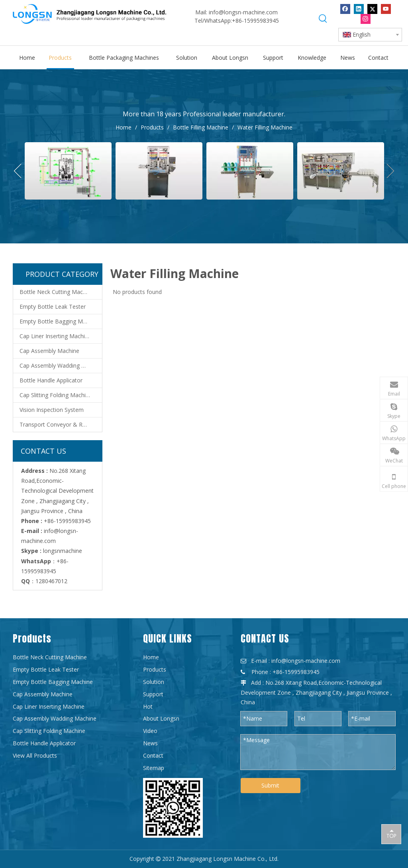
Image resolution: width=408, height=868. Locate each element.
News (150, 743)
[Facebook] (345, 9)
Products (155, 669)
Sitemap (154, 768)
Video (150, 731)
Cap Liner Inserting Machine (55, 336)
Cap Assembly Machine (49, 351)
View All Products (35, 755)
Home (151, 657)
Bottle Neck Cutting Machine (57, 292)
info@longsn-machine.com (243, 12)
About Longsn (161, 718)
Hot (148, 706)
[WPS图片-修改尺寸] (173, 808)
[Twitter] (372, 9)
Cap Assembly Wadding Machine (61, 365)
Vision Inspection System (52, 410)
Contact (153, 755)
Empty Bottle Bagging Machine (60, 321)
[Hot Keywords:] (323, 19)
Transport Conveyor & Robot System (61, 424)
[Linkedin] (359, 9)
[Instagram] (366, 19)
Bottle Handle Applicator (51, 380)
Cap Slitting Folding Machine (56, 395)
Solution (154, 682)
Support (153, 694)
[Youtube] (386, 9)
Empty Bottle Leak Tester (53, 307)
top (391, 834)
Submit (270, 785)
